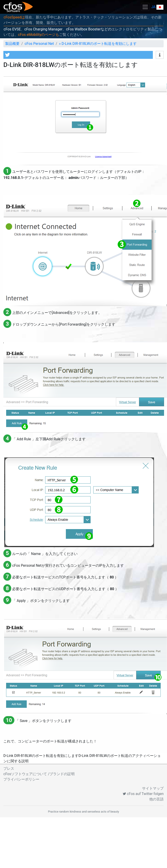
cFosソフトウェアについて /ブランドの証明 (39, 774)
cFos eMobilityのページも (39, 35)
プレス (9, 769)
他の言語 (156, 799)
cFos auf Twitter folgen (143, 794)
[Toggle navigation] (145, 7)
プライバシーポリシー (21, 779)
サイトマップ (153, 788)
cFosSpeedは (14, 17)
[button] (78, 55)
